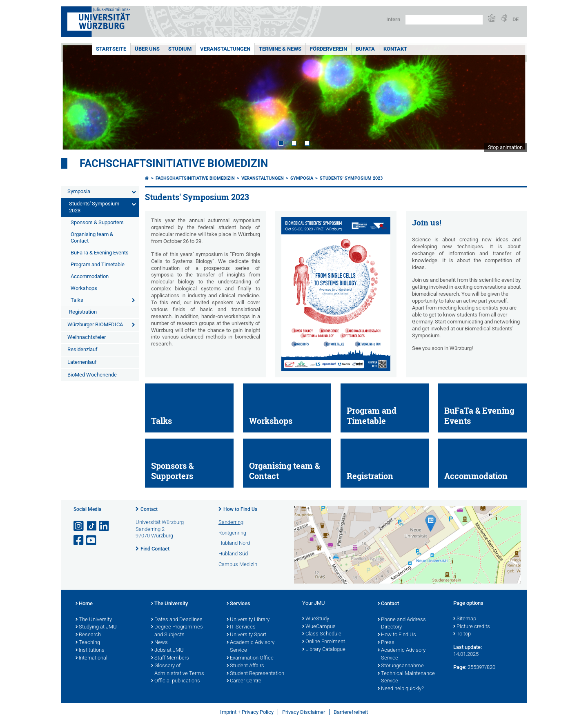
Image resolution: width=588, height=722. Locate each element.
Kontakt (395, 49)
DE (516, 19)
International (91, 658)
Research (88, 635)
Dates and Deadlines (177, 620)
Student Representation (255, 674)
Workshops (84, 288)
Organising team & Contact (92, 238)
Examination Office (250, 658)
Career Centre (244, 681)
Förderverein (329, 49)
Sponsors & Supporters (97, 222)
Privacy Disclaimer (304, 712)
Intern (393, 19)
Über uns (147, 49)
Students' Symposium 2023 (94, 207)
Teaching (88, 643)
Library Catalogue (324, 650)
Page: (460, 667)
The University (94, 620)
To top (462, 634)
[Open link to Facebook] (79, 540)
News (159, 643)
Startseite (111, 49)
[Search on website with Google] (444, 20)
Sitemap (465, 619)
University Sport (246, 635)
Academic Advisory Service (251, 647)
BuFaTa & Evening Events (100, 253)
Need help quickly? (401, 689)
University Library (248, 620)
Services (238, 604)
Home (84, 604)
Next (512, 97)
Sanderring (231, 522)
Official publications (176, 681)
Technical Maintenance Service (406, 678)
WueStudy (316, 619)
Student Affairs (245, 666)
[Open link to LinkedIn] (105, 526)
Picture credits (472, 627)
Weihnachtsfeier (87, 337)
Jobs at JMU (167, 651)
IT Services (241, 627)
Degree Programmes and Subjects (177, 631)
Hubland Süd (233, 554)
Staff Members (170, 658)
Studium (180, 49)
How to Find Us (240, 509)
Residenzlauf (82, 349)
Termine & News (280, 49)
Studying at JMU (96, 627)
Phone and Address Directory (402, 624)
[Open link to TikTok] (92, 526)
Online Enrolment (324, 642)
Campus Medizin (238, 564)
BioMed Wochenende (92, 375)
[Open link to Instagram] (79, 526)
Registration (83, 312)
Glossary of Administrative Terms (178, 670)
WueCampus (319, 627)
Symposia (79, 191)
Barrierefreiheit (351, 712)
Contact (149, 509)
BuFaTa (365, 49)
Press (386, 643)
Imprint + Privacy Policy (247, 712)
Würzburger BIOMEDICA (95, 324)
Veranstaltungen (225, 49)
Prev (76, 97)
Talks (77, 300)
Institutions (90, 651)
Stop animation (505, 147)
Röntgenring (232, 533)
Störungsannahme (401, 666)
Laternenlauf (82, 362)
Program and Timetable (98, 264)
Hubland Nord (234, 543)
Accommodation (90, 276)
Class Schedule (322, 634)
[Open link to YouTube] (92, 540)
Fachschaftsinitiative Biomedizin (174, 163)
